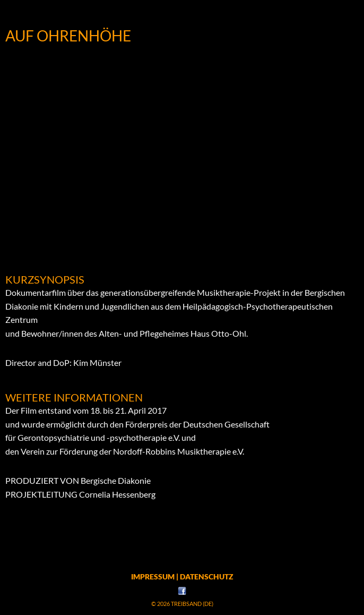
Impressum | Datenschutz (182, 576)
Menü (182, 13)
